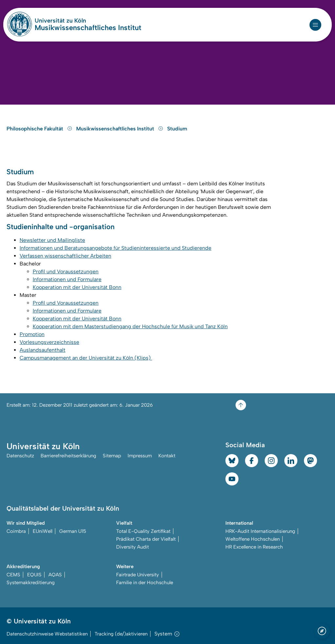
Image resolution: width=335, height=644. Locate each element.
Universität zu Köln (80, 21)
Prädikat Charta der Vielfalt (146, 539)
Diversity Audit (132, 547)
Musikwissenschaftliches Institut (88, 28)
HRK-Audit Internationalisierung (260, 531)
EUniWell (43, 531)
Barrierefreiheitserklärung (68, 456)
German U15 (73, 531)
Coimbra (16, 531)
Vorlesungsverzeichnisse (49, 342)
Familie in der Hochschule (145, 583)
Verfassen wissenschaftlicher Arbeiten (65, 256)
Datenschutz (20, 456)
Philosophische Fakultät (40, 129)
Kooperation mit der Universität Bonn (77, 287)
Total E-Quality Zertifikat (143, 531)
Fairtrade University (138, 575)
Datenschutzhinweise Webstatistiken (47, 634)
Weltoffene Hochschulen (253, 539)
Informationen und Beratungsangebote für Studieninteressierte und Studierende (115, 248)
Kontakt (167, 456)
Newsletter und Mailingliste (52, 240)
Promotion (32, 334)
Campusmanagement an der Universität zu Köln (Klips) (86, 358)
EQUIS (34, 575)
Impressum (140, 456)
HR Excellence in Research (254, 547)
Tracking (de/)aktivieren (121, 634)
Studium (177, 129)
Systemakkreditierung (31, 583)
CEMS (13, 575)
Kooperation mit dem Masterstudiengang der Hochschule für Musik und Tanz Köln (130, 326)
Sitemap (112, 456)
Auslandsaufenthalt (43, 350)
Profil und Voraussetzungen (66, 271)
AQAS (55, 575)
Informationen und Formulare (67, 279)
